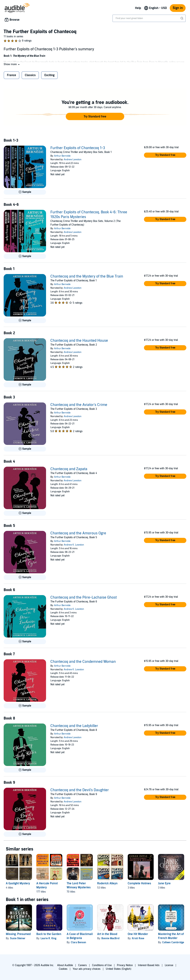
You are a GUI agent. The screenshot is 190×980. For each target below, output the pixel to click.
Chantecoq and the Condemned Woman (83, 662)
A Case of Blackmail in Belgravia (80, 936)
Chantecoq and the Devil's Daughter (80, 790)
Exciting (49, 75)
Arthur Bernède (62, 156)
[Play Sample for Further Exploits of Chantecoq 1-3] (25, 192)
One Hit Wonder (138, 934)
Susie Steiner (18, 938)
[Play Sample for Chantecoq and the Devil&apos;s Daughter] (25, 834)
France (12, 75)
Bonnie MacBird (110, 938)
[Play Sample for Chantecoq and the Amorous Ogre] (25, 577)
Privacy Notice (125, 965)
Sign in (178, 8)
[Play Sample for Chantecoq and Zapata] (25, 513)
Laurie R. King (48, 938)
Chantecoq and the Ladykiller (74, 726)
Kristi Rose (138, 938)
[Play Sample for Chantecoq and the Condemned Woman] (25, 706)
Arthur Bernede (62, 284)
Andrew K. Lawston (74, 545)
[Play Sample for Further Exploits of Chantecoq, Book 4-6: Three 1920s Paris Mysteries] (25, 256)
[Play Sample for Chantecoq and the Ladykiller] (25, 770)
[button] (12, 64)
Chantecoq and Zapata (69, 469)
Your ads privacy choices (87, 969)
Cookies (63, 969)
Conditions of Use (102, 965)
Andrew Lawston (73, 160)
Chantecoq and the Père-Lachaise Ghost (84, 597)
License (169, 965)
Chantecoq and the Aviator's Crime (79, 405)
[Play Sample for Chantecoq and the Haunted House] (25, 385)
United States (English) (119, 969)
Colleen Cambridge (173, 942)
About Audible (65, 965)
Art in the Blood (107, 934)
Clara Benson (78, 942)
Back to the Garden (49, 934)
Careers (82, 965)
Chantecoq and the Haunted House (79, 341)
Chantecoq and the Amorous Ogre (78, 533)
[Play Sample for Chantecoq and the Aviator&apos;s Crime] (25, 449)
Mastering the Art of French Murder (171, 936)
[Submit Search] (182, 18)
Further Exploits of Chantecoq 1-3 (78, 148)
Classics (30, 75)
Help (138, 8)
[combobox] (149, 18)
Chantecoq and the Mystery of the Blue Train (87, 276)
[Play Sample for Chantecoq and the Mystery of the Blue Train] (25, 321)
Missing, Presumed (18, 934)
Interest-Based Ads (149, 965)
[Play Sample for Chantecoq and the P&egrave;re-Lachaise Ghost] (25, 642)
